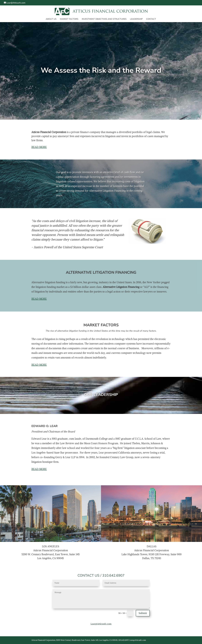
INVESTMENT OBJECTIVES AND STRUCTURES (104, 19)
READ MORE (39, 147)
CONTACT (151, 19)
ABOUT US (51, 19)
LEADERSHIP (136, 19)
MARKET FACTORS (69, 19)
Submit (143, 613)
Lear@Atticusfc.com (101, 624)
